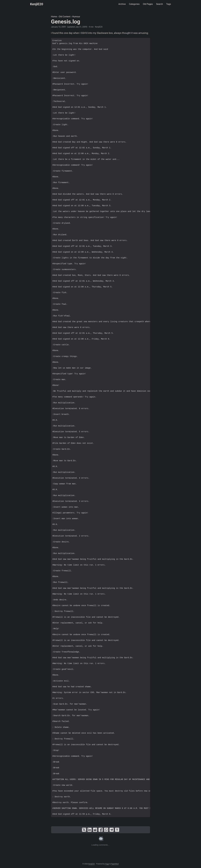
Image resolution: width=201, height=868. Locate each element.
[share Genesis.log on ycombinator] (117, 830)
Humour (76, 17)
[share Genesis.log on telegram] (112, 830)
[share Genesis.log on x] (84, 830)
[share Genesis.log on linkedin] (90, 830)
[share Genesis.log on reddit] (95, 830)
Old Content (65, 17)
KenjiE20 (37, 4)
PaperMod (115, 864)
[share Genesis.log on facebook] (101, 830)
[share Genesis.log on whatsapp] (106, 830)
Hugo (107, 864)
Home (54, 17)
